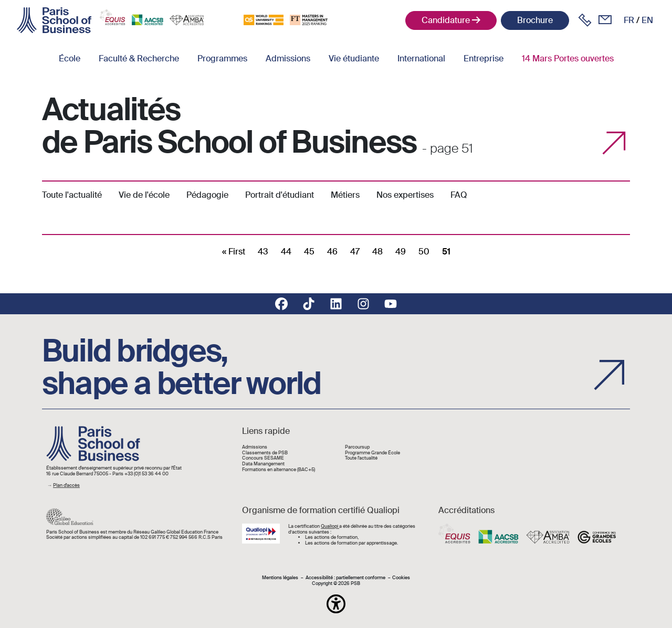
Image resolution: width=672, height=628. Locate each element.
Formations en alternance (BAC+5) (279, 470)
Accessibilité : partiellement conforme (345, 578)
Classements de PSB (265, 453)
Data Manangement (263, 464)
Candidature (446, 20)
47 (355, 252)
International (421, 58)
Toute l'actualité (72, 195)
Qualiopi (330, 526)
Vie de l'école (144, 195)
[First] (234, 252)
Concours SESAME (263, 458)
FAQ (459, 195)
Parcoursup (357, 447)
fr (629, 20)
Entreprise (484, 58)
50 (424, 252)
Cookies (401, 578)
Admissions (288, 58)
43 (263, 252)
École (70, 58)
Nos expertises (405, 195)
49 (401, 252)
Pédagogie (207, 195)
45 (309, 252)
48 (377, 252)
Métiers (345, 195)
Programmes (222, 58)
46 (332, 252)
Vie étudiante (354, 58)
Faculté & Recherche (139, 58)
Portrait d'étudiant (280, 195)
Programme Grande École (372, 453)
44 (286, 252)
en (647, 20)
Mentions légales (280, 578)
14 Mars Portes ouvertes (568, 58)
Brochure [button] (535, 20)
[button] (336, 604)
